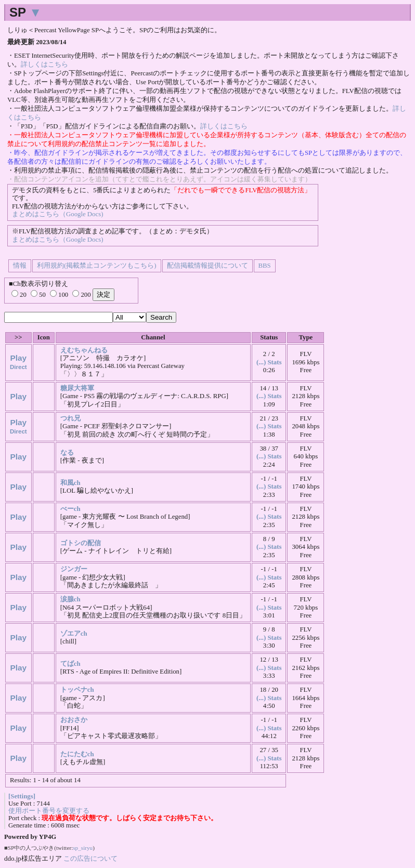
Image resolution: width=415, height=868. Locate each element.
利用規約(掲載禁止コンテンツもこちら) (97, 266)
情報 (20, 266)
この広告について (90, 858)
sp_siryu (83, 848)
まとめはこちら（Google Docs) (57, 214)
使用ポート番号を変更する (49, 811)
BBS (265, 266)
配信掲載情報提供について (207, 266)
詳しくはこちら (44, 64)
